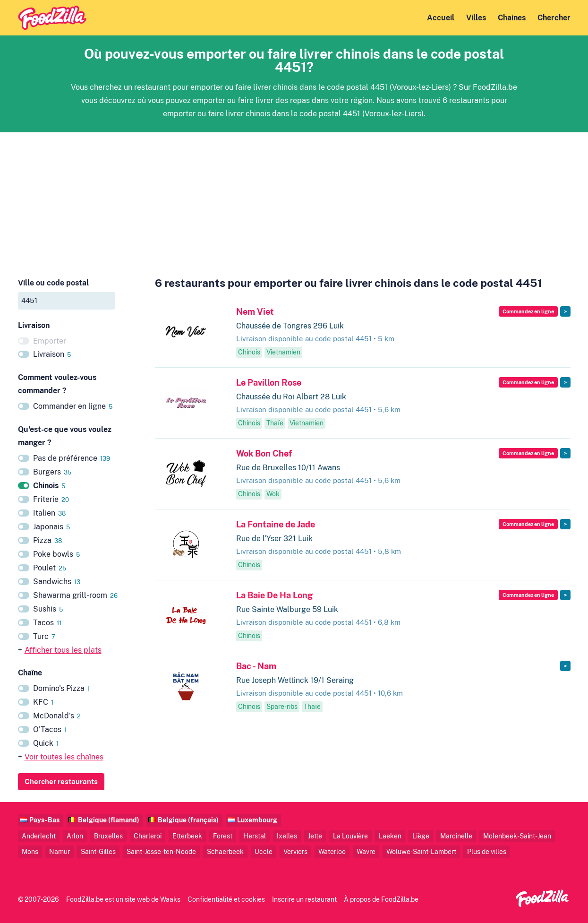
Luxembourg (257, 820)
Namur (60, 851)
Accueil (441, 18)
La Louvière (350, 836)
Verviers (295, 851)
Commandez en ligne (528, 311)
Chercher (554, 18)
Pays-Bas (44, 820)
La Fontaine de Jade (276, 524)
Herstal (255, 836)
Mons (30, 851)
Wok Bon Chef (264, 453)
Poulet (50, 568)
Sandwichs (57, 582)
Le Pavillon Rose (269, 383)
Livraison (52, 354)
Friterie (51, 499)
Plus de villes (487, 851)
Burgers (52, 472)
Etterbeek (187, 836)
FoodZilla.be (85, 899)
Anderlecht (39, 836)
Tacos (47, 623)
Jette (315, 836)
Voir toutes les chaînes (64, 757)
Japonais (51, 527)
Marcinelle (456, 836)
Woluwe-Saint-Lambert (421, 851)
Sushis (48, 609)
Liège (421, 836)
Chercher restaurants (61, 781)
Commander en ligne (73, 406)
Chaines (512, 18)
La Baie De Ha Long (274, 595)
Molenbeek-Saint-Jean (517, 836)
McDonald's (57, 716)
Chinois (49, 486)
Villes (476, 18)
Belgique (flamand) (109, 820)
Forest (223, 836)
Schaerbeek (225, 851)
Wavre (366, 851)
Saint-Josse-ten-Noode (161, 851)
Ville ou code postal (53, 283)
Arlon (75, 836)
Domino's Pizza (61, 688)
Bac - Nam (256, 666)
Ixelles (287, 836)
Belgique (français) (188, 820)
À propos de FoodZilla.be (381, 899)
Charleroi (148, 836)
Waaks (170, 899)
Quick (46, 743)
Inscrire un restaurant (304, 899)
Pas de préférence (72, 458)
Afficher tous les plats (63, 650)
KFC (43, 702)
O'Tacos (50, 729)
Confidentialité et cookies (226, 899)
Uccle (264, 851)
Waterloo (332, 851)
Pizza (47, 540)
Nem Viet (255, 312)
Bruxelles (108, 836)
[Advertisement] (294, 198)
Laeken (390, 836)
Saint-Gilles (98, 851)
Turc (44, 636)
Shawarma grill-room (75, 595)
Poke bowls (56, 554)
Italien (49, 513)
